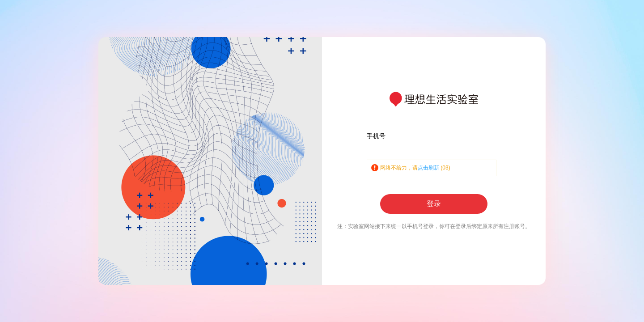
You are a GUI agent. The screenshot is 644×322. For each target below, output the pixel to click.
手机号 (376, 136)
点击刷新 (428, 168)
